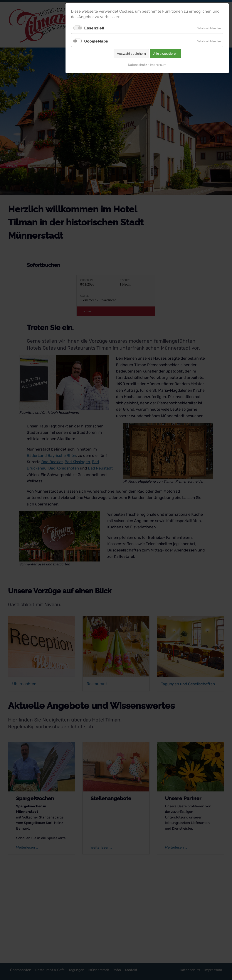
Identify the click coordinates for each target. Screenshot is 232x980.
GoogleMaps (96, 41)
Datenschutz (137, 65)
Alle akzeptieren (165, 54)
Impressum (158, 65)
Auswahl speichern (131, 54)
